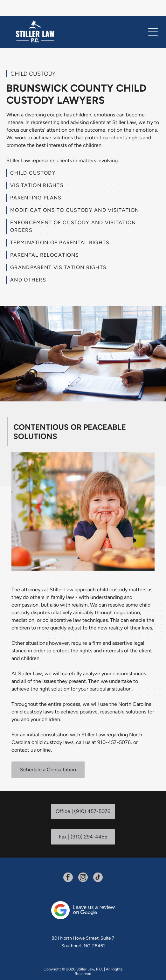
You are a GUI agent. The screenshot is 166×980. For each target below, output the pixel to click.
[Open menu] (153, 16)
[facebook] (68, 862)
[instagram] (83, 862)
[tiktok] (98, 862)
